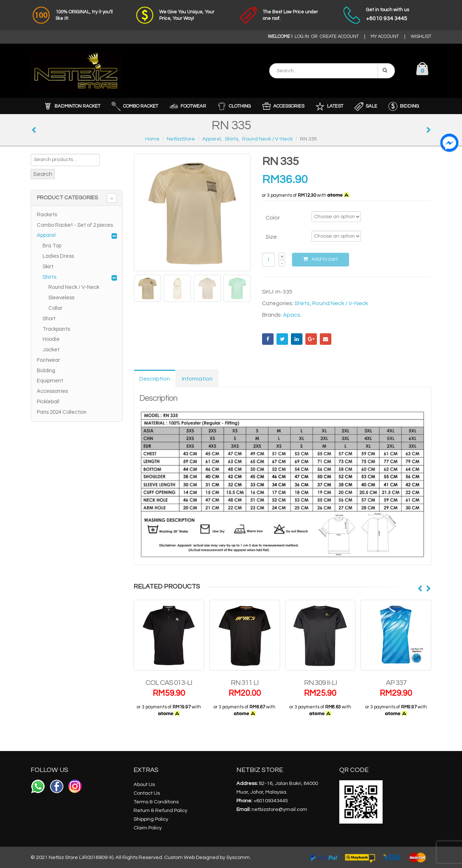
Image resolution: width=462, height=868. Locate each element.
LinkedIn (297, 339)
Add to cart (325, 259)
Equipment (50, 381)
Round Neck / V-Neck (340, 303)
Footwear (48, 360)
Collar (55, 308)
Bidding (46, 371)
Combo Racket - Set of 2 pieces (75, 225)
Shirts (302, 303)
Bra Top (52, 246)
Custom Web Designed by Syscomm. (208, 857)
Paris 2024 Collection (62, 412)
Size (271, 237)
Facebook (268, 339)
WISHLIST (421, 37)
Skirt (48, 267)
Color (273, 218)
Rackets (47, 215)
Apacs (292, 315)
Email (326, 339)
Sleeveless (61, 298)
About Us (144, 784)
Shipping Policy (151, 819)
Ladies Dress (58, 256)
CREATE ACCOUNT (339, 37)
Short (49, 319)
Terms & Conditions (156, 801)
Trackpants (56, 329)
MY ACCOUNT (385, 37)
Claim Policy (148, 827)
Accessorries (52, 391)
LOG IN (302, 37)
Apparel (46, 235)
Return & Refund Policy (160, 810)
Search (43, 174)
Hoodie (51, 339)
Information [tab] (197, 379)
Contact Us (147, 793)
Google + (311, 339)
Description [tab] (155, 379)
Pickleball (48, 402)
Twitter (282, 339)
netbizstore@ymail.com (279, 809)
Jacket (51, 350)
